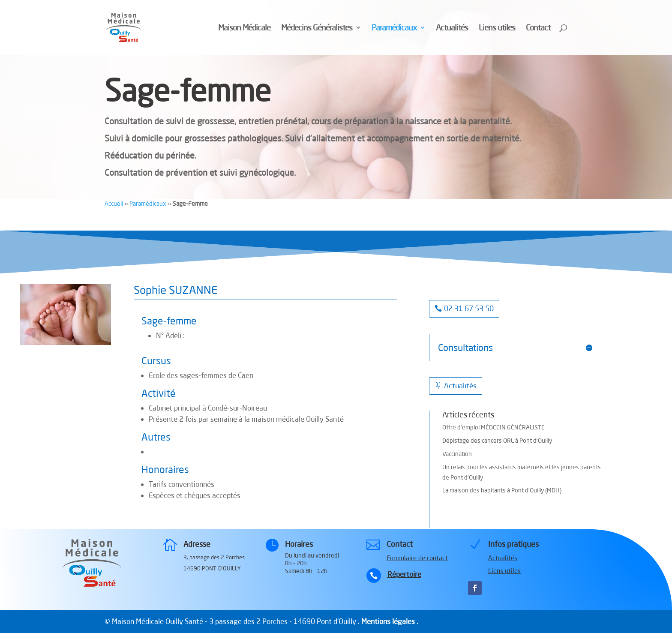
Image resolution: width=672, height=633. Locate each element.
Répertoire (404, 574)
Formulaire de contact (417, 558)
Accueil (114, 204)
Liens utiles (497, 28)
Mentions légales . (390, 621)
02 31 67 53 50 (469, 308)
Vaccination (457, 454)
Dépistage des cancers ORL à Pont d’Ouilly (497, 441)
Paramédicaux (394, 28)
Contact (538, 28)
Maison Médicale (244, 28)
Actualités (452, 28)
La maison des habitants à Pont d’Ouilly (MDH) (502, 490)
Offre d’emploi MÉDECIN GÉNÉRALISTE (493, 427)
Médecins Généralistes (317, 28)
